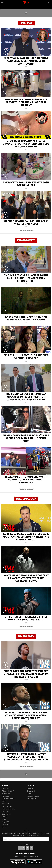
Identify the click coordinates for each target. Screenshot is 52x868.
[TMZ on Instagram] (32, 848)
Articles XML (6, 804)
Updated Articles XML (8, 809)
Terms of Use (6, 794)
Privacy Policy (24, 835)
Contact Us (30, 788)
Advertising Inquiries (33, 796)
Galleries (5, 817)
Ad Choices (5, 796)
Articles (4, 801)
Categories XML (7, 814)
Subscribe (47, 839)
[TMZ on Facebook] (20, 848)
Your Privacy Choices (8, 799)
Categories (5, 812)
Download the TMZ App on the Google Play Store (34, 862)
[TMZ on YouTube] (28, 848)
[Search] (49, 3)
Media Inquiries (31, 799)
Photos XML (6, 824)
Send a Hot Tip (31, 791)
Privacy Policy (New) (8, 791)
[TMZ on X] (24, 848)
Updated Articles (7, 806)
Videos (4, 827)
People (4, 819)
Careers (29, 794)
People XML (6, 822)
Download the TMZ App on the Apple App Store (18, 862)
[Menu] (3, 3)
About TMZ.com (7, 788)
